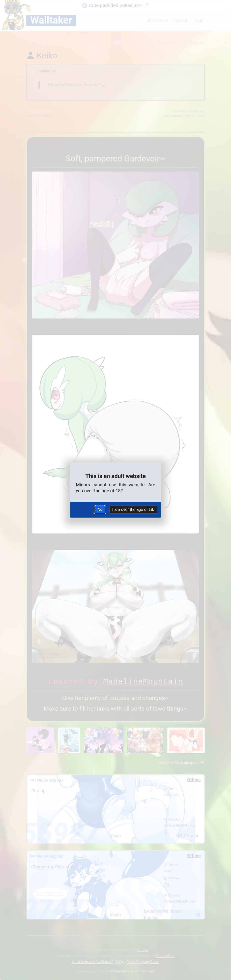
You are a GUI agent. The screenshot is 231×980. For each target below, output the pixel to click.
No (100, 509)
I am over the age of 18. (133, 509)
